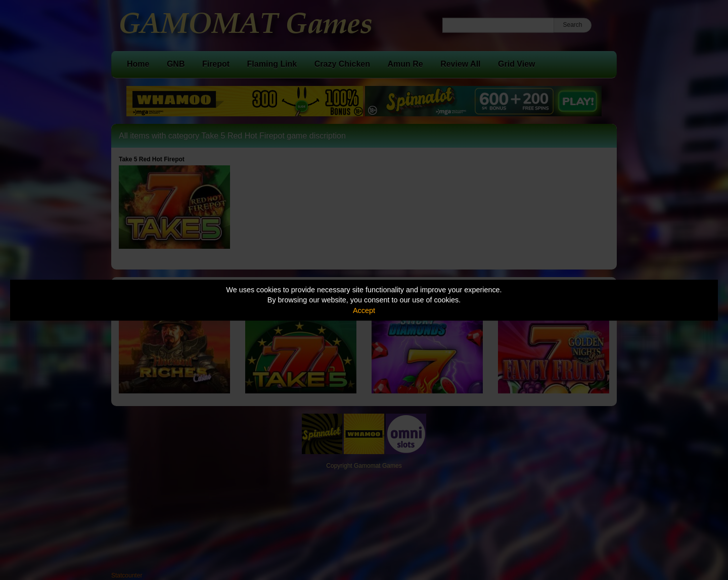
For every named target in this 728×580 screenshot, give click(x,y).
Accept (364, 310)
